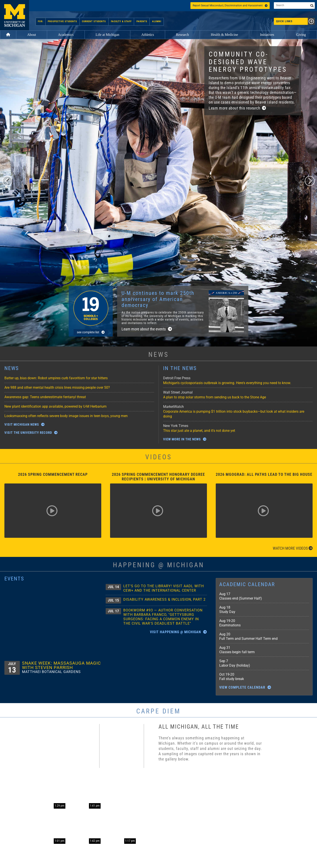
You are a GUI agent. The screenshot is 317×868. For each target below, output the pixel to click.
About (31, 35)
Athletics (148, 35)
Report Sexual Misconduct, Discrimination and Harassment (230, 5)
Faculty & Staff (121, 21)
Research (182, 35)
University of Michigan (15, 15)
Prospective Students (63, 21)
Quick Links (295, 21)
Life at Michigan (107, 35)
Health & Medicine (225, 35)
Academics (66, 35)
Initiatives (267, 35)
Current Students (94, 21)
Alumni (156, 21)
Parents (141, 21)
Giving (301, 35)
